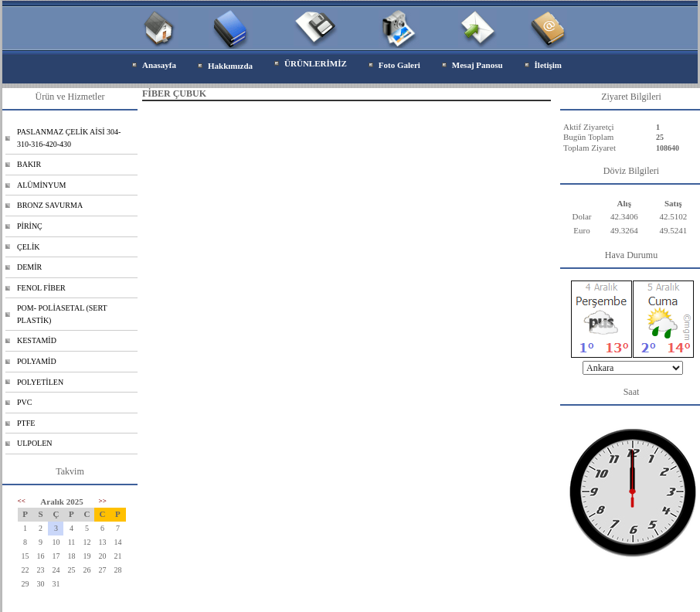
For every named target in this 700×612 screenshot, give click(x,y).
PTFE (26, 423)
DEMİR (29, 267)
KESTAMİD (37, 340)
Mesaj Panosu (477, 65)
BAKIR (29, 164)
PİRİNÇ (30, 226)
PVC (24, 402)
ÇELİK (28, 247)
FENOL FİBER (41, 288)
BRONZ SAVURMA (50, 205)
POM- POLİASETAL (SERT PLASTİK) (62, 314)
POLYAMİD (37, 361)
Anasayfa (159, 65)
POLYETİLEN (40, 382)
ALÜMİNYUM (41, 185)
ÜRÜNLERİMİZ (316, 63)
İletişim (548, 65)
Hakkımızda (230, 66)
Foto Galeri (399, 65)
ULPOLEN (35, 443)
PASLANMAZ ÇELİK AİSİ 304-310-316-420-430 (69, 138)
